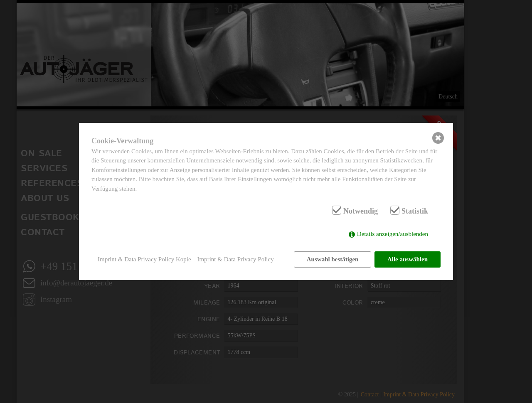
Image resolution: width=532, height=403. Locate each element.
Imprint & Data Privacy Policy (236, 259)
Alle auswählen (408, 259)
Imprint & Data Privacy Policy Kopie (144, 259)
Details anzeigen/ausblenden (393, 234)
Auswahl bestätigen (333, 259)
